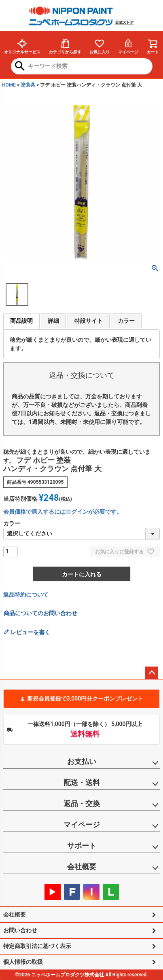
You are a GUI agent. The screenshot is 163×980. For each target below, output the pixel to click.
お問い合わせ (20, 930)
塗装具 (28, 85)
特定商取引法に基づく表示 (37, 946)
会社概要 (82, 867)
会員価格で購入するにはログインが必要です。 (63, 512)
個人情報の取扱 (23, 962)
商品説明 (21, 321)
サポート (82, 846)
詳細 (53, 321)
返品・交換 (82, 803)
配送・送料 (82, 782)
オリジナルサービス (22, 46)
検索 (20, 67)
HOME (9, 85)
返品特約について (26, 595)
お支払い (82, 761)
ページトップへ (152, 673)
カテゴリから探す (65, 46)
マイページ (128, 46)
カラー (126, 321)
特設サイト (89, 321)
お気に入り (99, 46)
